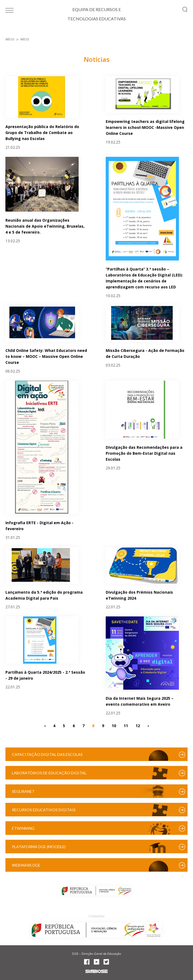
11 (126, 725)
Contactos (97, 916)
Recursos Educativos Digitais (44, 810)
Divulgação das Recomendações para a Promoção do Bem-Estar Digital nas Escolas (144, 453)
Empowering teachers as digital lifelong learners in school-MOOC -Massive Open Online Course (145, 127)
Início (10, 39)
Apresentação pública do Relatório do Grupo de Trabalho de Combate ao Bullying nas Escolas (42, 133)
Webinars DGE (26, 865)
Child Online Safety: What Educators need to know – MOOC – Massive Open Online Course (46, 356)
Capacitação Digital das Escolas (47, 754)
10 (114, 725)
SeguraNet (23, 791)
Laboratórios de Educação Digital (49, 773)
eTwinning (23, 828)
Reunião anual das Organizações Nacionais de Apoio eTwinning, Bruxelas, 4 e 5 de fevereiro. (45, 226)
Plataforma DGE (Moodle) (39, 847)
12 (138, 725)
